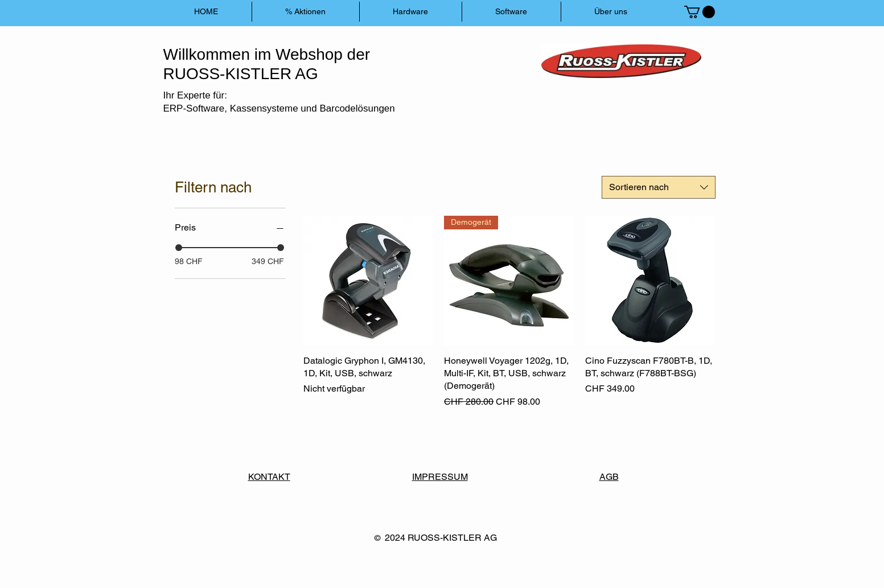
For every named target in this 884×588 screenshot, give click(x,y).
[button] (700, 12)
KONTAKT (269, 477)
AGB (609, 477)
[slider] (179, 248)
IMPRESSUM (440, 477)
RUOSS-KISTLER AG (452, 538)
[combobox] (659, 187)
